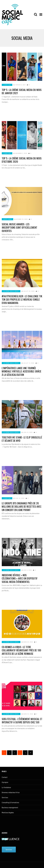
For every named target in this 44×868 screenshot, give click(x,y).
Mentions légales (8, 812)
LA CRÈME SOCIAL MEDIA (11, 291)
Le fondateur (6, 787)
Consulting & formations (10, 802)
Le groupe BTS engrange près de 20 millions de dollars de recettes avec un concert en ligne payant (22, 507)
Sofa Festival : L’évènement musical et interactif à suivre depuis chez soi (22, 721)
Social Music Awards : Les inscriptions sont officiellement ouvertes (19, 227)
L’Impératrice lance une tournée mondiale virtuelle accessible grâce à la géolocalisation (22, 371)
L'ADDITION (7, 85)
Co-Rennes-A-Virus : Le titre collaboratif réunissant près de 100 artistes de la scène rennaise (21, 650)
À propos (5, 782)
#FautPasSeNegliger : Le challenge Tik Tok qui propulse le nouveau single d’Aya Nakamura (22, 299)
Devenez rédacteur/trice (11, 792)
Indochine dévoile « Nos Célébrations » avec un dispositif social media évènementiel (20, 578)
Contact (5, 777)
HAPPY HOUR (8, 219)
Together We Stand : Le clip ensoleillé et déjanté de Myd (22, 439)
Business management (10, 807)
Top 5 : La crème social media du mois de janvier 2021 (22, 91)
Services (5, 797)
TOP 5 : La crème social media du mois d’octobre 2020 (22, 160)
